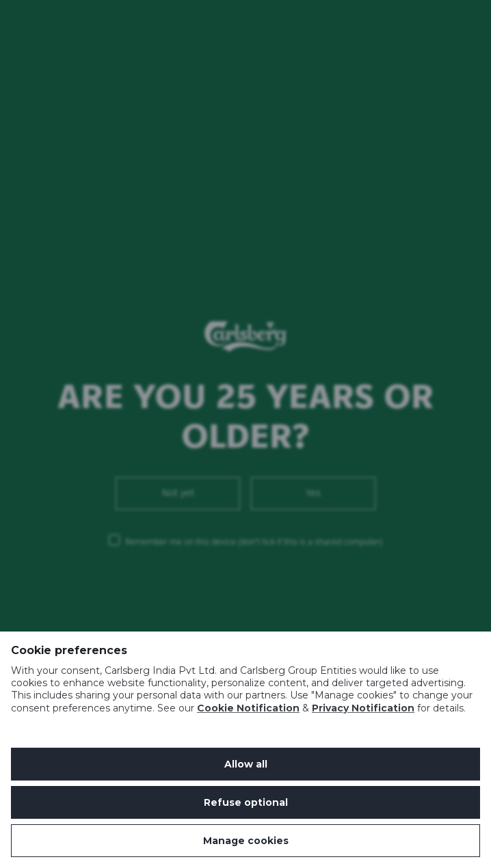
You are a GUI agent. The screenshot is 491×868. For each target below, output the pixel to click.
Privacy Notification (363, 708)
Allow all (246, 764)
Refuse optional (246, 802)
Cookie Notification (248, 708)
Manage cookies (246, 841)
